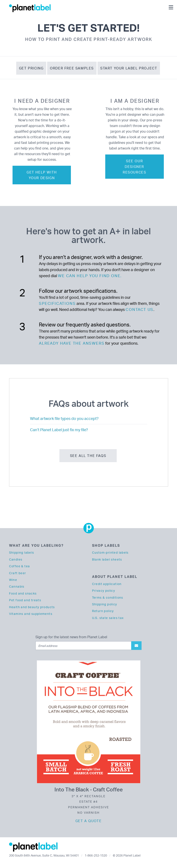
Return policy (103, 611)
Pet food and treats (25, 600)
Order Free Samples (72, 68)
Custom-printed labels (110, 552)
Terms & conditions (108, 597)
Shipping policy (105, 604)
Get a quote (89, 821)
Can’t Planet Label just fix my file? (59, 430)
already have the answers (72, 343)
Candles (16, 559)
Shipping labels (22, 552)
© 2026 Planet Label (127, 855)
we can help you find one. (90, 276)
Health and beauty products (32, 607)
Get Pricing (31, 68)
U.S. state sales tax (108, 618)
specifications (57, 303)
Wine (13, 580)
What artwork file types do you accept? (64, 418)
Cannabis (17, 586)
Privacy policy (104, 591)
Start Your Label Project (129, 68)
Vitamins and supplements (31, 614)
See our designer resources (134, 167)
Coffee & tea (20, 566)
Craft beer (18, 573)
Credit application (107, 584)
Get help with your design (42, 175)
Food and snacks (23, 593)
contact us (140, 309)
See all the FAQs (88, 456)
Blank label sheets (107, 559)
